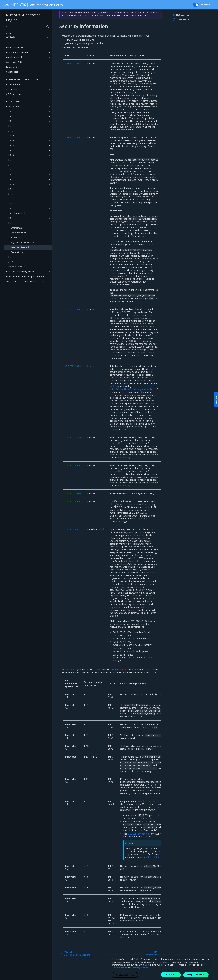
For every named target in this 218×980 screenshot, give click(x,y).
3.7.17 (11, 150)
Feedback (216, 399)
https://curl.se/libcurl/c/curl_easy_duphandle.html (134, 389)
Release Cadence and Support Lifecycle (25, 276)
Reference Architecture (17, 52)
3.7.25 (11, 111)
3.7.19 (11, 141)
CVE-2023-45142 (73, 529)
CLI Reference (13, 89)
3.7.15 (11, 160)
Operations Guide (15, 62)
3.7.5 (11, 208)
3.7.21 (11, 131)
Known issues (17, 238)
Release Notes (13, 107)
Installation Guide (15, 57)
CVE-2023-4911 (73, 465)
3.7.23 (11, 121)
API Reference (13, 84)
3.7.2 (11, 223)
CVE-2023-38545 (73, 309)
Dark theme (205, 5)
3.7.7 (11, 199)
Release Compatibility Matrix (20, 272)
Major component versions (22, 242)
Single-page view (183, 19)
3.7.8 (11, 194)
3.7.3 (11, 218)
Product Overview (15, 48)
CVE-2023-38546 (73, 366)
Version (9, 34)
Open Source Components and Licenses (26, 281)
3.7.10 (11, 184)
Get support (12, 72)
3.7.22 (11, 126)
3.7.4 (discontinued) (17, 213)
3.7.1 (11, 257)
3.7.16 (11, 155)
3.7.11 (11, 179)
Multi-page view (183, 15)
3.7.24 (11, 116)
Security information (21, 247)
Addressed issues (19, 233)
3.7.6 (11, 204)
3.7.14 (11, 165)
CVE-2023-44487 (73, 138)
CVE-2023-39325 (73, 63)
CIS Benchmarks (14, 94)
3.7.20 (11, 136)
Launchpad (11, 67)
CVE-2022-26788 (73, 493)
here (101, 15)
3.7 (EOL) (28, 37)
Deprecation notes (17, 267)
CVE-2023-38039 (73, 437)
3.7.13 (11, 170)
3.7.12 (11, 175)
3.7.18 (11, 145)
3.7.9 (11, 189)
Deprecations (17, 252)
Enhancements (17, 228)
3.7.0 (11, 262)
